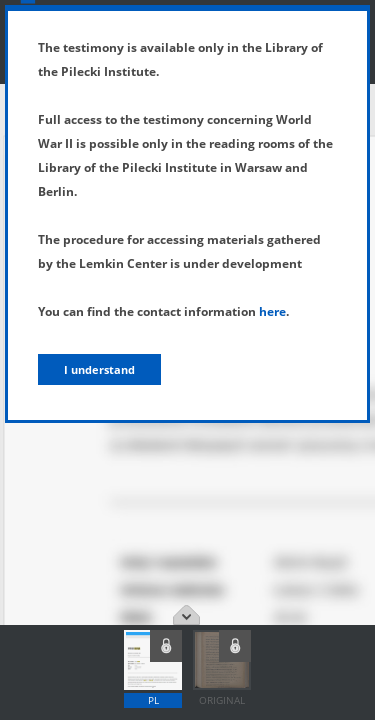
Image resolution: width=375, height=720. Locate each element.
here (272, 311)
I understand (99, 369)
